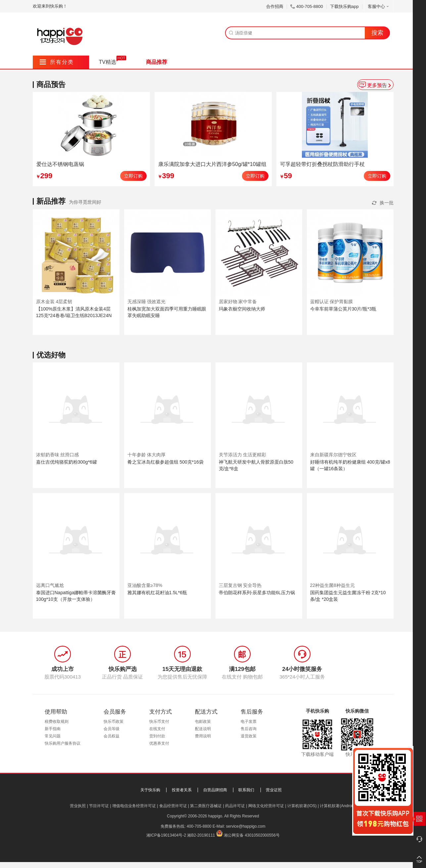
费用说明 (203, 736)
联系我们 (246, 790)
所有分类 (57, 62)
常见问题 (53, 736)
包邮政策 (203, 722)
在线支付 (157, 729)
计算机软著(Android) (338, 806)
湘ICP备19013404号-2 (166, 835)
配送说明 (203, 729)
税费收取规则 (57, 722)
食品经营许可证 (173, 806)
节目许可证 (99, 806)
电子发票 (249, 722)
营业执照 (78, 806)
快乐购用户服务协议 (63, 743)
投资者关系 (182, 790)
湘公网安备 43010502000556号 (252, 835)
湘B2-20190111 (201, 835)
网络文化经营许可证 (266, 806)
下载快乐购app (344, 6)
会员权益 (112, 736)
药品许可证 (235, 806)
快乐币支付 (159, 722)
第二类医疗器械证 (206, 806)
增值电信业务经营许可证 (134, 806)
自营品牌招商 (215, 790)
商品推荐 (157, 62)
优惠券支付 (159, 743)
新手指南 (53, 729)
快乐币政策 (114, 722)
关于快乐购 (150, 790)
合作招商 (275, 6)
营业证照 (274, 790)
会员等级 (112, 729)
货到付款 (157, 736)
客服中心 (379, 6)
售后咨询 (249, 729)
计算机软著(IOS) (302, 806)
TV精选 (108, 62)
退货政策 (249, 736)
